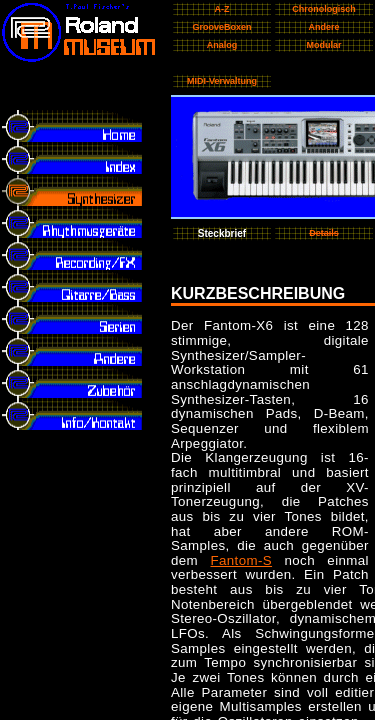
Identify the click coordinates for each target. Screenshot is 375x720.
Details (324, 233)
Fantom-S (242, 560)
